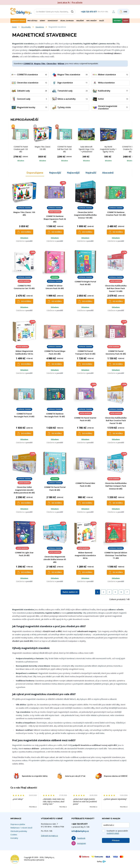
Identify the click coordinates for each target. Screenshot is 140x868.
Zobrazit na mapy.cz (49, 836)
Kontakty (14, 838)
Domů (14, 27)
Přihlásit (116, 841)
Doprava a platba (18, 824)
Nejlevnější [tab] (73, 173)
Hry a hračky (26, 27)
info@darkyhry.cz (80, 831)
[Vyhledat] (73, 12)
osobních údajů (113, 833)
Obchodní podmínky (19, 831)
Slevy (126, 21)
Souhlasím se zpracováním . (117, 832)
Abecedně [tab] (108, 173)
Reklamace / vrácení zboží (21, 828)
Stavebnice (40, 27)
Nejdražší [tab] (91, 173)
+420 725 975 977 (89, 12)
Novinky (117, 21)
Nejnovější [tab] (55, 173)
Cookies (14, 835)
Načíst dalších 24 (70, 592)
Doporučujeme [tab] (35, 173)
